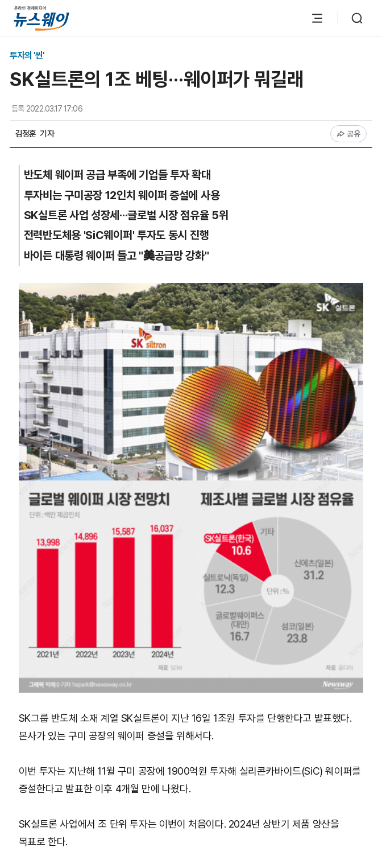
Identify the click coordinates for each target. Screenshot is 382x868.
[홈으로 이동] (41, 18)
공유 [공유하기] (349, 134)
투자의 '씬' (27, 55)
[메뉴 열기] (317, 18)
